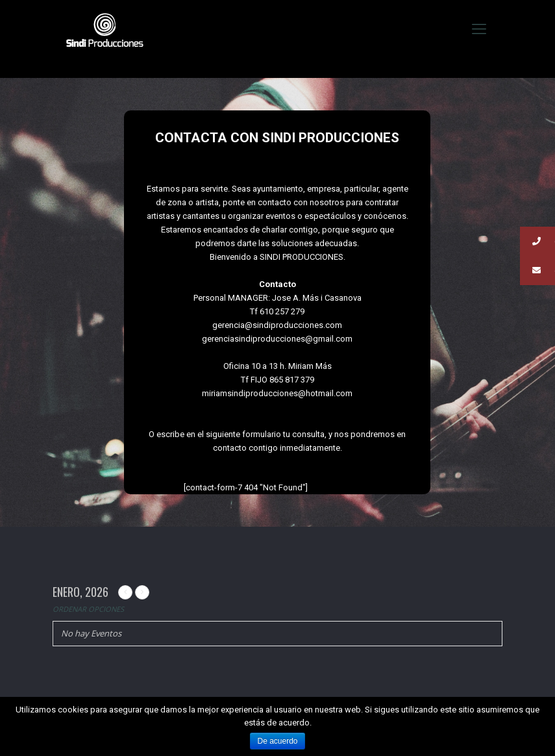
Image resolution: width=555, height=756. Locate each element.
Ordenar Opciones (88, 609)
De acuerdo (277, 741)
